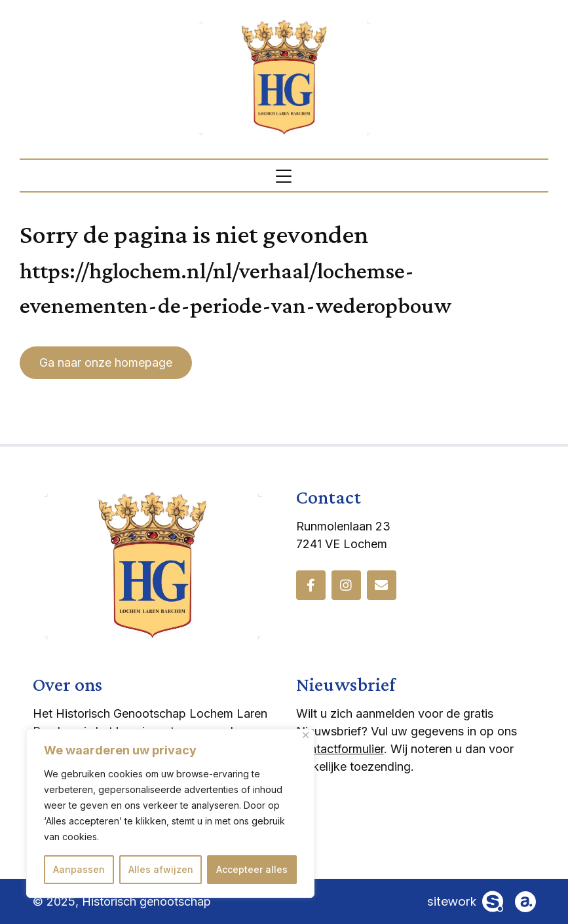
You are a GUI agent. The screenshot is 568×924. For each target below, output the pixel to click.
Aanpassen (79, 869)
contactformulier (340, 749)
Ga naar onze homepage (106, 362)
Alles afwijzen (161, 869)
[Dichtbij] (306, 735)
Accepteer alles (252, 869)
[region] (170, 813)
